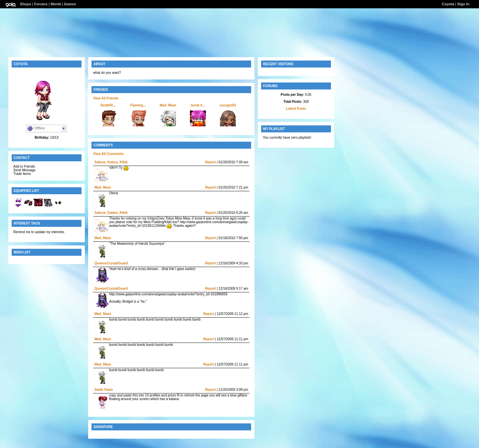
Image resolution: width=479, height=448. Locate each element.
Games (70, 4)
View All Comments (108, 154)
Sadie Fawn (104, 390)
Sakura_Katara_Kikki (111, 162)
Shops (26, 4)
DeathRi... (108, 105)
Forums (41, 4)
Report (211, 162)
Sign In (464, 4)
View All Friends (106, 98)
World (56, 4)
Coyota (448, 4)
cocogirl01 (228, 105)
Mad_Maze (168, 105)
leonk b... (198, 105)
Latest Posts (296, 109)
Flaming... (138, 105)
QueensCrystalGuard (111, 263)
